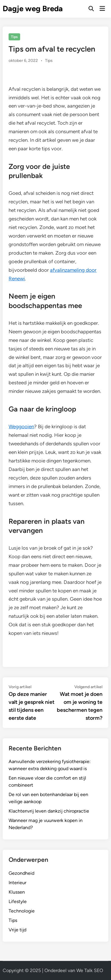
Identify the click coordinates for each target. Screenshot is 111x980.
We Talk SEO (90, 970)
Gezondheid (21, 873)
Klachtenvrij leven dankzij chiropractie (49, 811)
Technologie (22, 911)
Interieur (17, 883)
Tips (14, 37)
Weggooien (21, 426)
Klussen (17, 892)
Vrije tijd (17, 930)
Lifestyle (18, 901)
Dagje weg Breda (33, 9)
